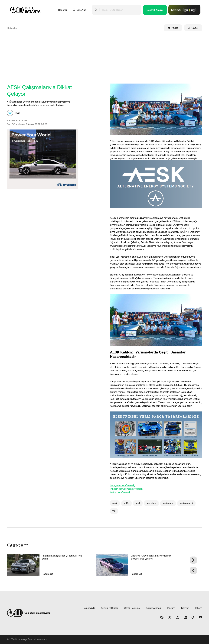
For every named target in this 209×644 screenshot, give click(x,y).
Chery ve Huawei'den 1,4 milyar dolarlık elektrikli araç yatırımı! (151, 557)
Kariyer (185, 608)
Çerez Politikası (132, 608)
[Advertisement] (104, 60)
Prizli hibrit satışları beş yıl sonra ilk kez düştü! (62, 557)
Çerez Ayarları (154, 608)
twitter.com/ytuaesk (120, 492)
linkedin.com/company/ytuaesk (126, 489)
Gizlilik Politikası (109, 608)
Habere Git (47, 574)
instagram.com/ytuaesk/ (123, 485)
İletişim (198, 608)
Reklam (171, 608)
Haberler (63, 10)
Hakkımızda (89, 608)
